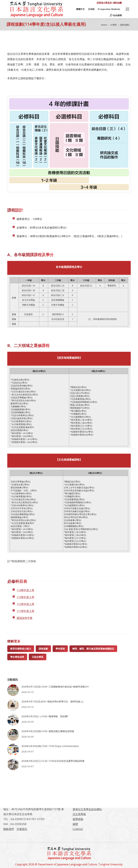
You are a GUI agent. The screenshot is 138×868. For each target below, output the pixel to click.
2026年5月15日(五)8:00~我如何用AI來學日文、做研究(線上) (52, 701)
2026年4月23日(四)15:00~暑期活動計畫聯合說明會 (48, 731)
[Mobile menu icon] (127, 9)
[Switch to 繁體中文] (80, 9)
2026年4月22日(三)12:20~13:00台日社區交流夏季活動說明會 (53, 761)
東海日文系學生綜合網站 (87, 809)
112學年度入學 (25, 604)
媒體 (75, 824)
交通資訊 (22, 829)
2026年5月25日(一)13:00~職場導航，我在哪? (45, 716)
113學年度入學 (25, 597)
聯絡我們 (9, 829)
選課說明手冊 (24, 618)
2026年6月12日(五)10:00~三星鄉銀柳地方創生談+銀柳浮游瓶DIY (55, 687)
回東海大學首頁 (104, 3)
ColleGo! (78, 829)
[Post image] (13, 690)
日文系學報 (79, 814)
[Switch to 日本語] (91, 9)
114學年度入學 (25, 590)
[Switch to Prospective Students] (109, 9)
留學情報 (78, 819)
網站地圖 (117, 3)
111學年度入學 (25, 611)
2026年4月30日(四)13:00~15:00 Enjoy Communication (50, 746)
